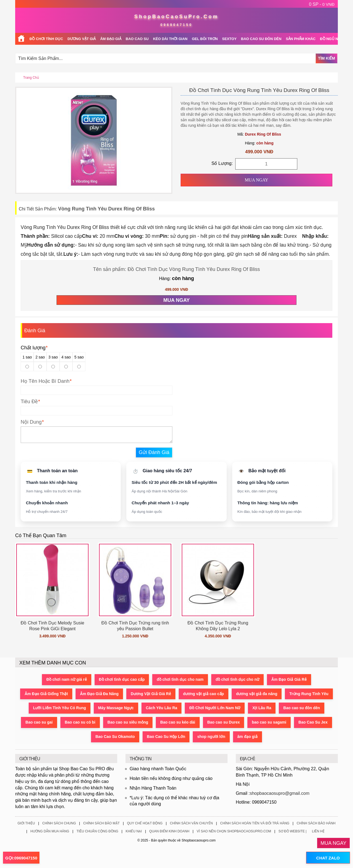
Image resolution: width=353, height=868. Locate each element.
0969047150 (177, 25)
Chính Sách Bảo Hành (316, 823)
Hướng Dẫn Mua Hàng (50, 831)
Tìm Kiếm (327, 58)
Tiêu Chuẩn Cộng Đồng (97, 831)
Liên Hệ (318, 831)
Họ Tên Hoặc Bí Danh (45, 381)
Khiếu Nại (134, 831)
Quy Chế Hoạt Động (145, 823)
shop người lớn (212, 737)
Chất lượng (34, 348)
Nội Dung (31, 422)
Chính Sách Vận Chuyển (191, 823)
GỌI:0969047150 (21, 858)
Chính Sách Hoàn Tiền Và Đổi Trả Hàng (255, 823)
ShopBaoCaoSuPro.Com (176, 17)
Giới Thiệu (26, 823)
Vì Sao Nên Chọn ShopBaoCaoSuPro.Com (234, 831)
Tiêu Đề (29, 402)
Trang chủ (31, 78)
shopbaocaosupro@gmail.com (280, 793)
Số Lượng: (222, 163)
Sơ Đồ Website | (293, 831)
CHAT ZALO (328, 858)
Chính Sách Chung (59, 823)
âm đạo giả (248, 737)
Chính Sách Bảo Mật (101, 823)
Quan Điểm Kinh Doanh (169, 831)
